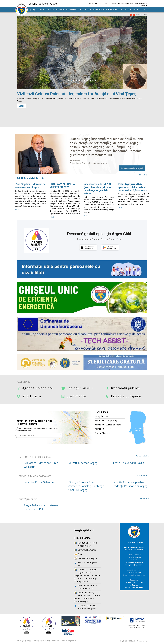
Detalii (22, 106)
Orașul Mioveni (102, 433)
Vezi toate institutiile (142, 456)
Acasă (19, 641)
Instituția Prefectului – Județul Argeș (89, 544)
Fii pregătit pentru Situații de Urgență (87, 607)
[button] (68, 80)
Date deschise (128, 3)
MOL (135, 10)
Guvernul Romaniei (87, 550)
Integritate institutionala (118, 10)
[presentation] (19, 54)
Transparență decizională (78, 10)
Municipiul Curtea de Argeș (108, 425)
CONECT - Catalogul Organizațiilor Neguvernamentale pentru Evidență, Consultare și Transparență (87, 575)
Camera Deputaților (87, 558)
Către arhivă (143, 175)
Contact (144, 6)
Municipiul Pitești (103, 429)
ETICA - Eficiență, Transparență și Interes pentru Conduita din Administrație (88, 597)
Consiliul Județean (55, 10)
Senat (81, 554)
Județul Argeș (37, 10)
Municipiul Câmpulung (106, 420)
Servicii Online (140, 3)
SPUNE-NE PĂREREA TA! (98, 3)
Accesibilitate (115, 3)
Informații (98, 10)
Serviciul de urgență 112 (87, 564)
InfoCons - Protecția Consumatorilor (87, 587)
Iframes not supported (38, 561)
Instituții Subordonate (52, 641)
